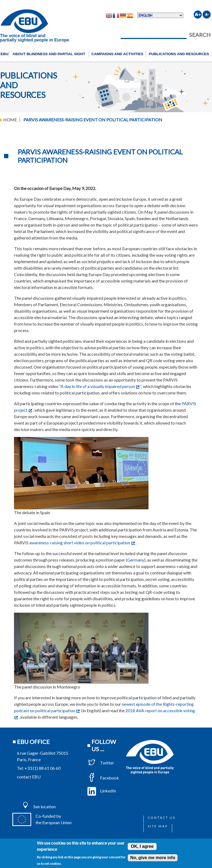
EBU (4, 54)
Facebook (103, 778)
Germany (136, 560)
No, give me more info (153, 858)
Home (10, 120)
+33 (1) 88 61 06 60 (43, 768)
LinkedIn (102, 791)
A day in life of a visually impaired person (100, 386)
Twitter (101, 763)
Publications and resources (179, 54)
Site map (158, 826)
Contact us (162, 818)
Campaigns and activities (117, 54)
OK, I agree (142, 846)
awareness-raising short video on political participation (82, 543)
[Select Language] (160, 15)
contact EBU (29, 777)
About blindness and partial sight (49, 54)
